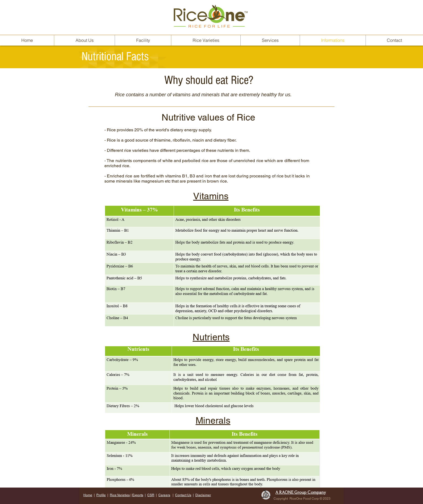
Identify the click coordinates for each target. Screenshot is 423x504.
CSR (151, 495)
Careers (164, 495)
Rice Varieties (120, 495)
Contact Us (183, 495)
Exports (138, 495)
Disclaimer (203, 495)
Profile (101, 495)
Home (88, 495)
